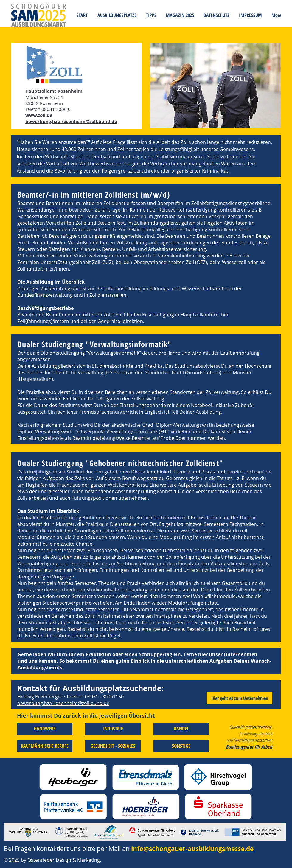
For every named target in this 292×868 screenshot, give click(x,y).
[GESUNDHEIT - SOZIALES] (113, 746)
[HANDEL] (181, 729)
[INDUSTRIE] (113, 729)
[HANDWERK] (45, 729)
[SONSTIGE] (181, 746)
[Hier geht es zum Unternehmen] (240, 698)
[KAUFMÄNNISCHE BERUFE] (45, 746)
